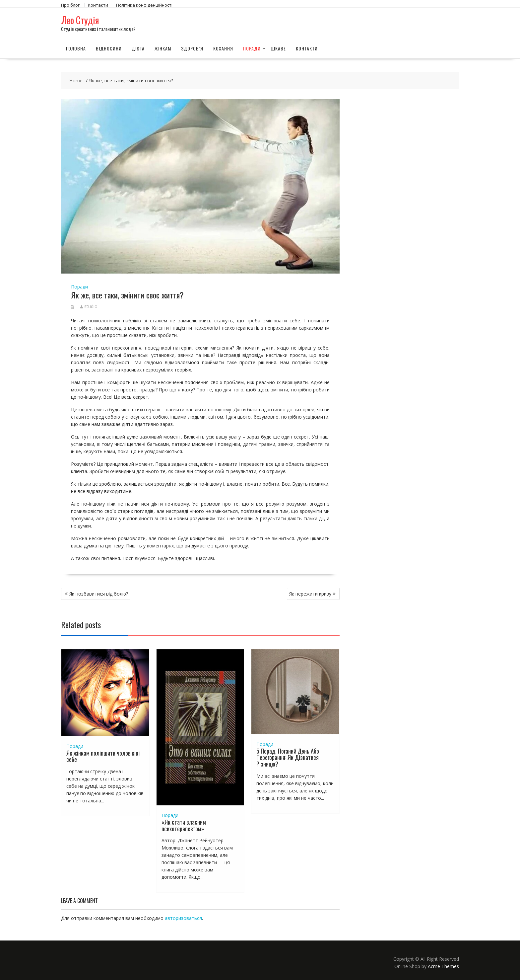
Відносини (109, 48)
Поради (252, 48)
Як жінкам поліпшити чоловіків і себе (103, 756)
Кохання (223, 48)
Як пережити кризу (310, 593)
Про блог (70, 5)
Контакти (98, 5)
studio (89, 306)
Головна (76, 48)
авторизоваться (183, 918)
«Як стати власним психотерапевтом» (184, 825)
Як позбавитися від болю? (99, 593)
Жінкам (163, 48)
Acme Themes (443, 966)
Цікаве (278, 48)
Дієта (138, 48)
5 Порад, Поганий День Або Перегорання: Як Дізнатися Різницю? (288, 757)
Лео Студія (80, 20)
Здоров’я (192, 48)
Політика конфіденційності (144, 5)
